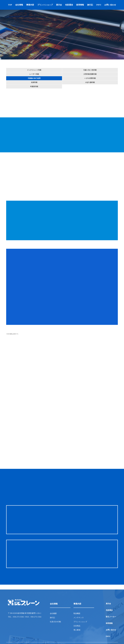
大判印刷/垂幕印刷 (90, 74)
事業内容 (30, 5)
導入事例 (77, 630)
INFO (99, 5)
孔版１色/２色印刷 (90, 70)
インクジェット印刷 (34, 70)
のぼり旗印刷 (90, 82)
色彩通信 (69, 5)
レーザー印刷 (34, 74)
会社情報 (19, 5)
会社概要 (53, 614)
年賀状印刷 (34, 86)
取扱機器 (77, 614)
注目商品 (77, 626)
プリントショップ (45, 5)
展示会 (59, 5)
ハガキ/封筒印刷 (90, 78)
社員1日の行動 (55, 622)
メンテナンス (79, 618)
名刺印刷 (34, 82)
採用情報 (80, 5)
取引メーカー (111, 617)
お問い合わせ (110, 5)
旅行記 (90, 5)
